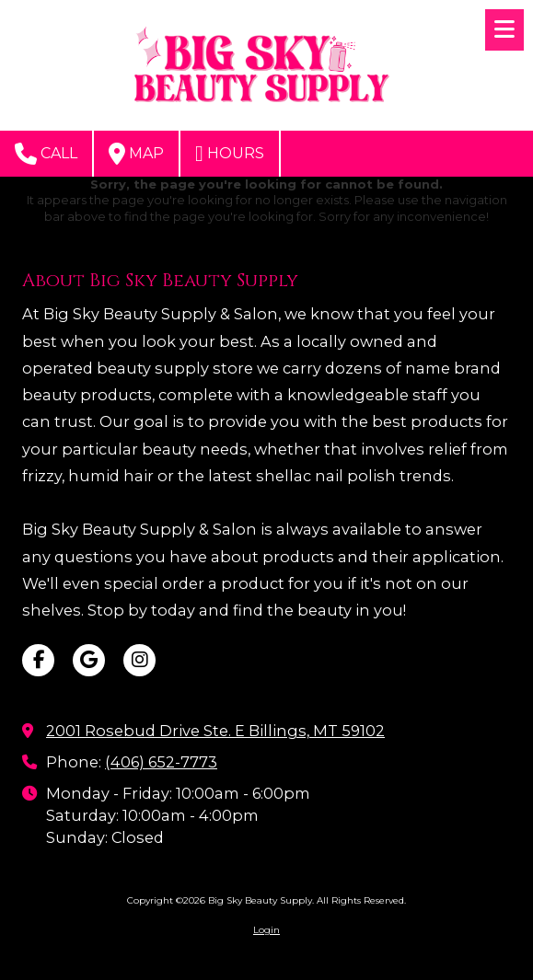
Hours (230, 154)
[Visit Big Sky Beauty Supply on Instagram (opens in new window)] (139, 660)
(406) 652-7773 (161, 762)
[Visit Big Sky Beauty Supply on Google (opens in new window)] (89, 660)
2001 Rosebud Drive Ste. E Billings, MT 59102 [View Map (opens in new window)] (215, 731)
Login (266, 930)
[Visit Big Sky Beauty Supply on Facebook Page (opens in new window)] (38, 660)
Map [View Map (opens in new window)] (136, 154)
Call (46, 154)
